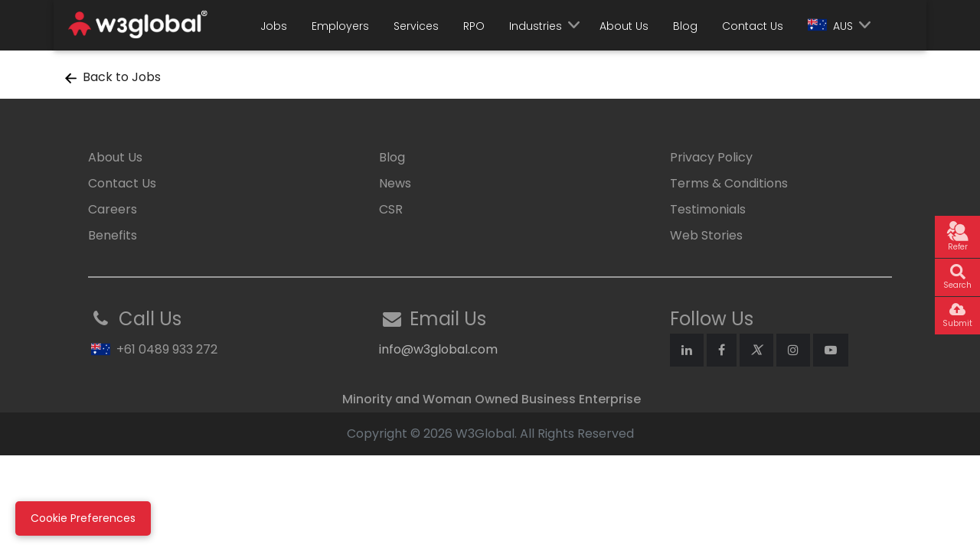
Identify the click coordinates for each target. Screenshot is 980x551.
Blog (685, 26)
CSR (391, 209)
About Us (624, 26)
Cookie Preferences (83, 518)
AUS (830, 26)
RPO (474, 26)
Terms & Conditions (729, 183)
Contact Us (753, 26)
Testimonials (708, 209)
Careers (113, 209)
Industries (536, 26)
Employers (340, 26)
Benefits (113, 235)
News (395, 183)
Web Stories (706, 235)
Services (416, 26)
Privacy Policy (711, 157)
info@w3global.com (438, 349)
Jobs (274, 26)
